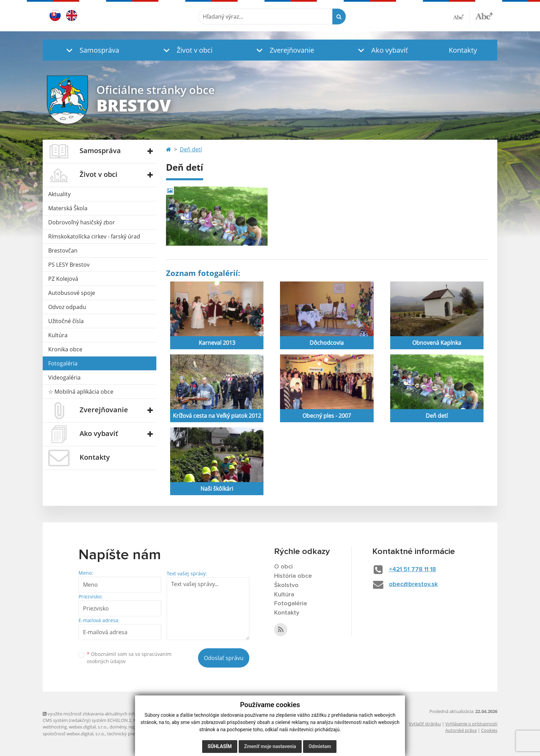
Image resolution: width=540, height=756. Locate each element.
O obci (283, 567)
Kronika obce (65, 349)
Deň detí (191, 149)
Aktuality (59, 194)
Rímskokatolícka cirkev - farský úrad (94, 236)
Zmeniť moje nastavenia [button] (270, 746)
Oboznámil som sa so (129, 658)
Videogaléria (64, 377)
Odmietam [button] (320, 746)
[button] (91, 50)
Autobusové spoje (72, 293)
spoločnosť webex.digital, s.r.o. (74, 734)
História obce (293, 576)
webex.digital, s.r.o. (88, 727)
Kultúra (58, 335)
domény (118, 727)
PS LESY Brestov (69, 265)
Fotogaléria (63, 363)
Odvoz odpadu (67, 307)
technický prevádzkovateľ (133, 734)
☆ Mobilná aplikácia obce (81, 392)
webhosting (55, 727)
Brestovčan (63, 251)
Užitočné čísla (66, 321)
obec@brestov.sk (413, 584)
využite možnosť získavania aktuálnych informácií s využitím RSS (111, 714)
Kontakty (463, 50)
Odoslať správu (224, 658)
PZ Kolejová (63, 279)
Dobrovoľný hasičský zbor (82, 222)
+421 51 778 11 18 (412, 569)
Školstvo (286, 585)
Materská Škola (68, 208)
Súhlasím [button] (220, 746)
